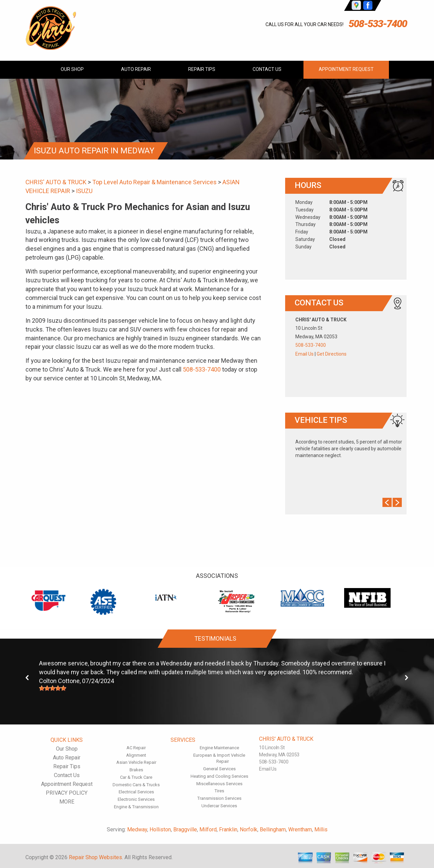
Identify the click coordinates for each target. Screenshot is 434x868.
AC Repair (136, 748)
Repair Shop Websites (95, 857)
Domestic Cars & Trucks (136, 785)
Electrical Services (136, 792)
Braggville (185, 829)
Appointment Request (346, 69)
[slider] (53, 688)
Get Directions (332, 354)
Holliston (160, 829)
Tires (219, 791)
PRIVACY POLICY (67, 793)
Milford (208, 829)
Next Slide (397, 502)
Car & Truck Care (136, 777)
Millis (321, 829)
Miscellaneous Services (219, 784)
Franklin (228, 829)
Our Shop (72, 69)
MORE (67, 802)
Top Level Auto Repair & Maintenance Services (154, 182)
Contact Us (267, 69)
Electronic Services (136, 799)
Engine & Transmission (136, 807)
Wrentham (300, 829)
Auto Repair (136, 69)
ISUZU (84, 191)
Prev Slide (387, 502)
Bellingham (273, 829)
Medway (137, 829)
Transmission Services (219, 798)
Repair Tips (202, 69)
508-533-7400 (378, 24)
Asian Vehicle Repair (136, 762)
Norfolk (249, 829)
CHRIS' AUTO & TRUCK (56, 182)
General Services (219, 769)
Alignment (136, 755)
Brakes (136, 770)
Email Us (304, 354)
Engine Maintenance (219, 748)
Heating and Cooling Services (219, 776)
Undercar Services (219, 806)
